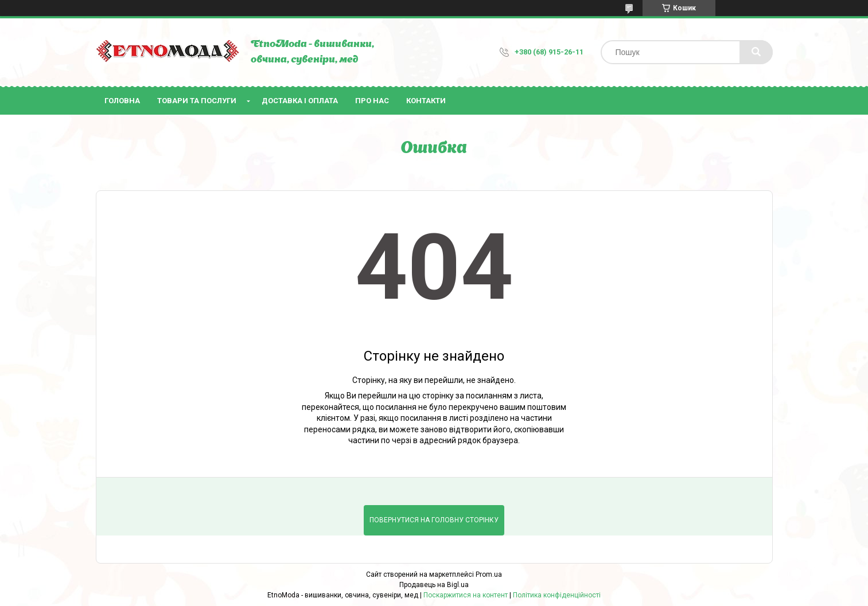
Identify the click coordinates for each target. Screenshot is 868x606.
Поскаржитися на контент (466, 595)
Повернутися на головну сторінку (434, 520)
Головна (122, 101)
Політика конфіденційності (557, 595)
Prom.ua (489, 574)
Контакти (426, 101)
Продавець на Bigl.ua (434, 585)
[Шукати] (756, 52)
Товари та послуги (197, 101)
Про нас (372, 101)
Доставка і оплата (300, 101)
